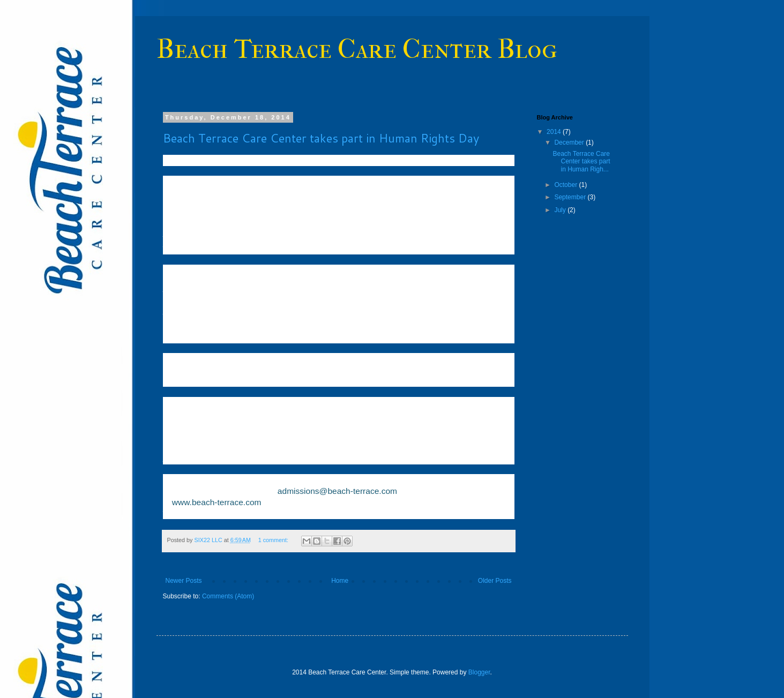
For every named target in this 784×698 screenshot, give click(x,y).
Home (340, 581)
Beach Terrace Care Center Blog (357, 49)
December (570, 142)
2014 (555, 132)
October (566, 185)
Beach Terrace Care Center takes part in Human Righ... (581, 162)
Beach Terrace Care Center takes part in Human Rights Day (321, 138)
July (561, 210)
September (571, 197)
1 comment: (274, 540)
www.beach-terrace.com (217, 502)
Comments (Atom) (228, 596)
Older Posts (495, 581)
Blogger (479, 672)
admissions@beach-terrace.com (337, 491)
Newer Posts (184, 581)
